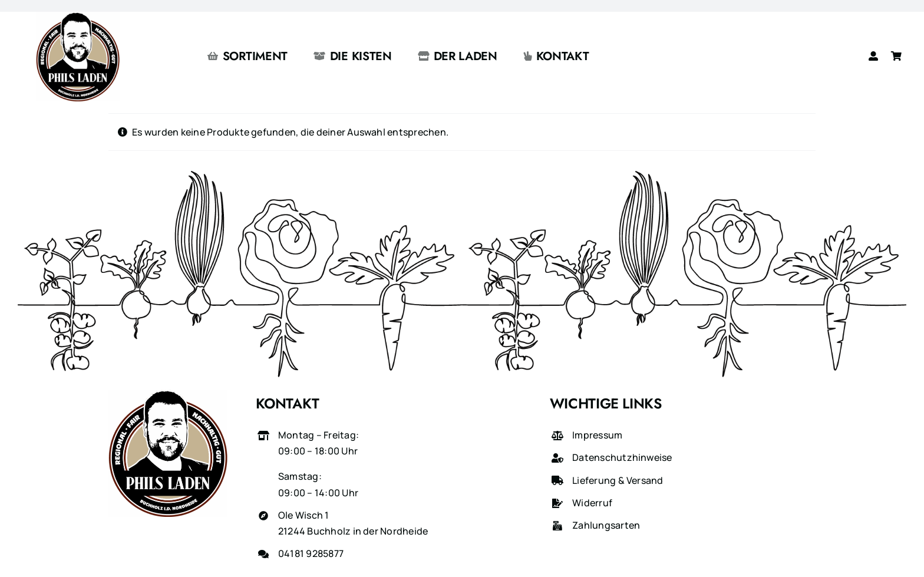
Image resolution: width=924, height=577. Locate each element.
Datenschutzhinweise (622, 457)
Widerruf (592, 503)
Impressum (597, 435)
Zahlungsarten (606, 525)
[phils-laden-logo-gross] (78, 17)
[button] (26, 551)
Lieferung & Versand (618, 480)
